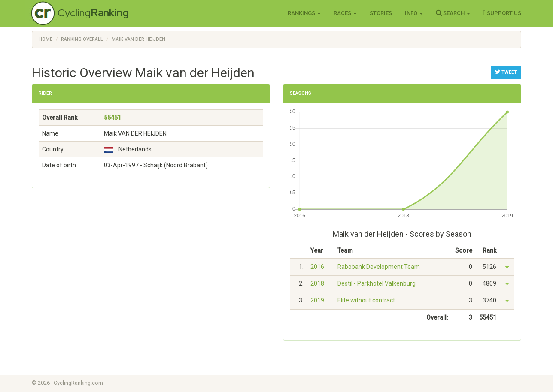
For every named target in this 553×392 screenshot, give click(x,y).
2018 (317, 283)
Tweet (506, 72)
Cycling (93, 13)
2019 (317, 300)
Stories (381, 13)
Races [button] (345, 13)
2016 (317, 267)
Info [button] (414, 13)
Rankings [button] (304, 13)
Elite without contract (366, 300)
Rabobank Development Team (379, 267)
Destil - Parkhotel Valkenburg (377, 283)
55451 (112, 118)
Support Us (502, 13)
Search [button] (453, 13)
